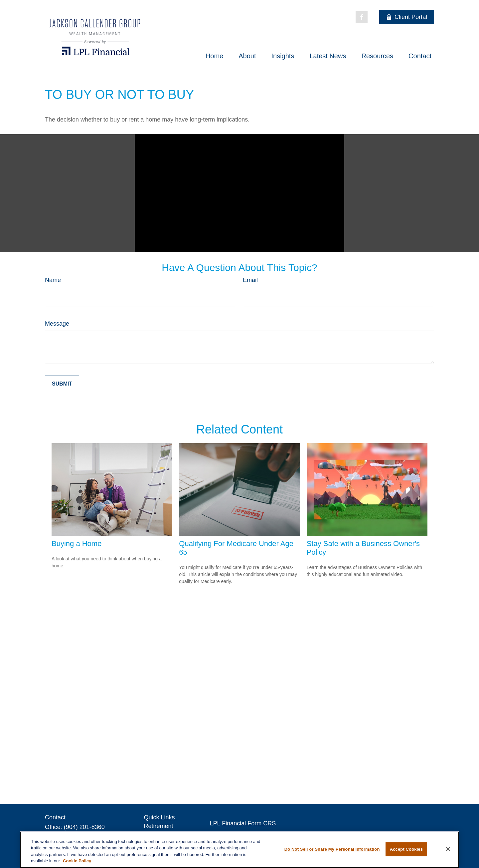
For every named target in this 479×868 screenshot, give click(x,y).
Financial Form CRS (249, 823)
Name (53, 280)
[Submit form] (62, 384)
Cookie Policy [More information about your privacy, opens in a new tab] (77, 861)
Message (57, 324)
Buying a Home (77, 544)
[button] (214, 56)
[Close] (448, 849)
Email (250, 280)
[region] (239, 850)
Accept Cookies (406, 849)
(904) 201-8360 (84, 827)
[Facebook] (362, 17)
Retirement (159, 826)
